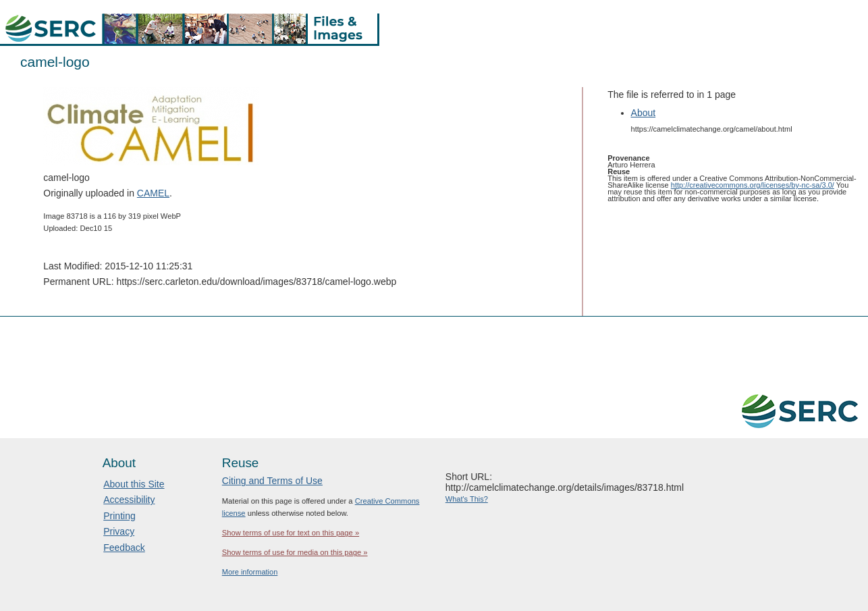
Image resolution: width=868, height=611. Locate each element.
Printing (119, 516)
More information (250, 572)
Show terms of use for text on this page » (291, 533)
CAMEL (153, 193)
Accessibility (129, 500)
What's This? (467, 499)
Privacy (119, 531)
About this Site (134, 484)
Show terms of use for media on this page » (295, 552)
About (644, 113)
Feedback (124, 548)
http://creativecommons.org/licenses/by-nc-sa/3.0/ (753, 185)
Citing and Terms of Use (272, 481)
